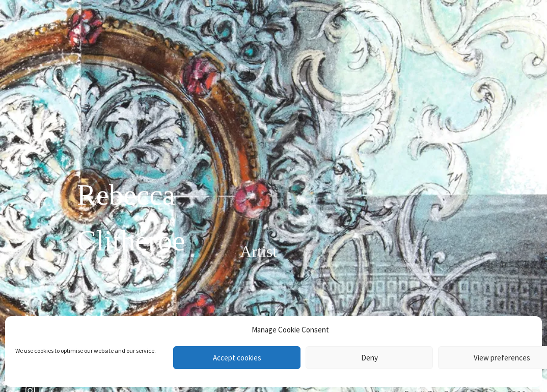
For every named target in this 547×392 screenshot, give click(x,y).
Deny (370, 358)
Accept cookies (237, 358)
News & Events (483, 63)
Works (502, 19)
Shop (505, 88)
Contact (499, 49)
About (503, 34)
